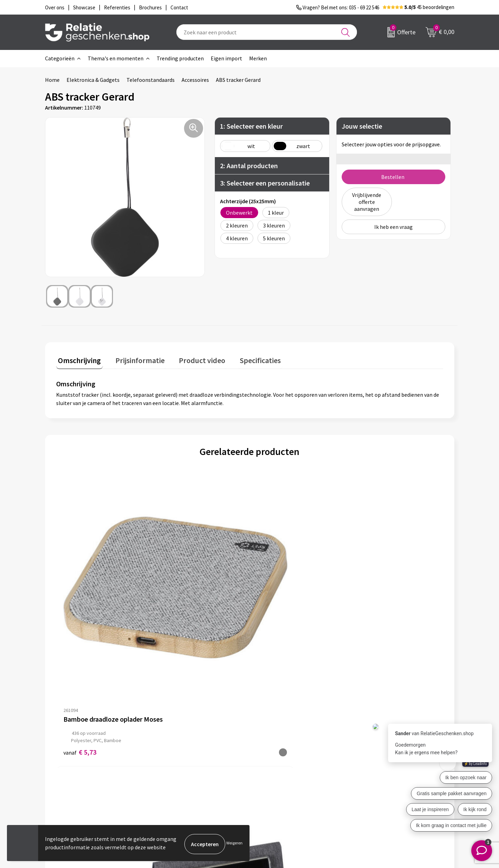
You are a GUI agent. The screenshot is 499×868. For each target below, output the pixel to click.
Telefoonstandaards (151, 80)
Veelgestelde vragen (183, 762)
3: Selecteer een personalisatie (265, 183)
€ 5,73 (80, 608)
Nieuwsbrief (174, 750)
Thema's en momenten (116, 58)
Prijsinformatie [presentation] (134, 359)
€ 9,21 (177, 608)
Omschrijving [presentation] (78, 359)
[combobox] (267, 32)
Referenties (274, 773)
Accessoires (195, 80)
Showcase (272, 750)
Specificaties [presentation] (246, 359)
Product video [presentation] (192, 359)
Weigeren (234, 844)
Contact (270, 739)
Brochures (272, 762)
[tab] (78, 360)
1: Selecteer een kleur (251, 126)
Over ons (170, 739)
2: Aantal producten (249, 166)
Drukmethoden (177, 773)
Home (52, 80)
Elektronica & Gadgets (93, 80)
